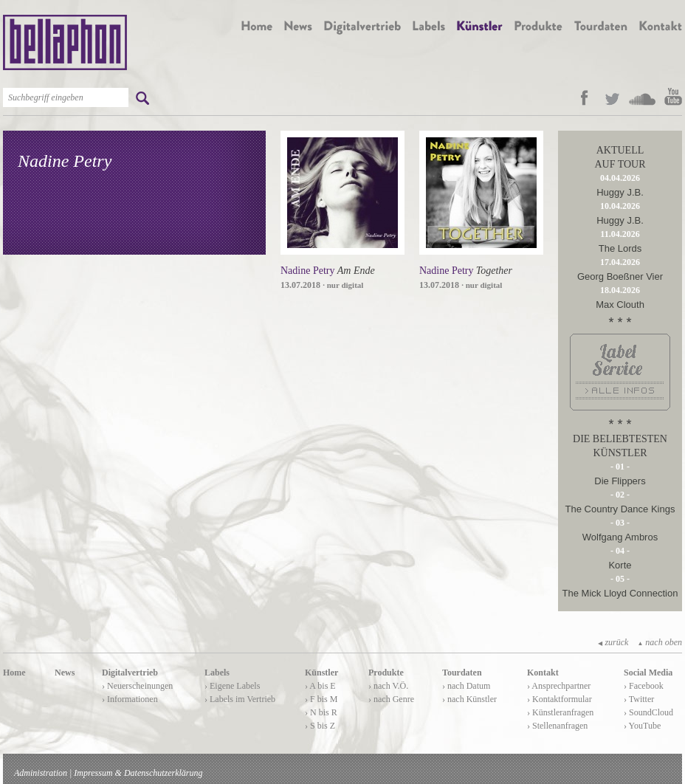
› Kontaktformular (560, 699)
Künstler (321, 673)
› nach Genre (391, 699)
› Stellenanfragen (557, 726)
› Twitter (639, 699)
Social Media (648, 673)
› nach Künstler (469, 699)
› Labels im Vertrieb (240, 699)
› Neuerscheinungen (137, 686)
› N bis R (321, 712)
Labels (217, 673)
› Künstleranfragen (560, 712)
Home (14, 673)
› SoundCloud (648, 712)
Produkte (386, 673)
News (65, 673)
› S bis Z (320, 726)
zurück (613, 642)
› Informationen (130, 699)
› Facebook (644, 686)
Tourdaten (462, 673)
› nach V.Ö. (388, 686)
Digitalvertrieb (130, 673)
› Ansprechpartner (559, 686)
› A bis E (320, 686)
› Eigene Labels (232, 686)
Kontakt (543, 673)
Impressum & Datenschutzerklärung (138, 773)
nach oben (660, 642)
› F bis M (321, 699)
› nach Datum (466, 686)
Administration (41, 773)
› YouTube (642, 726)
